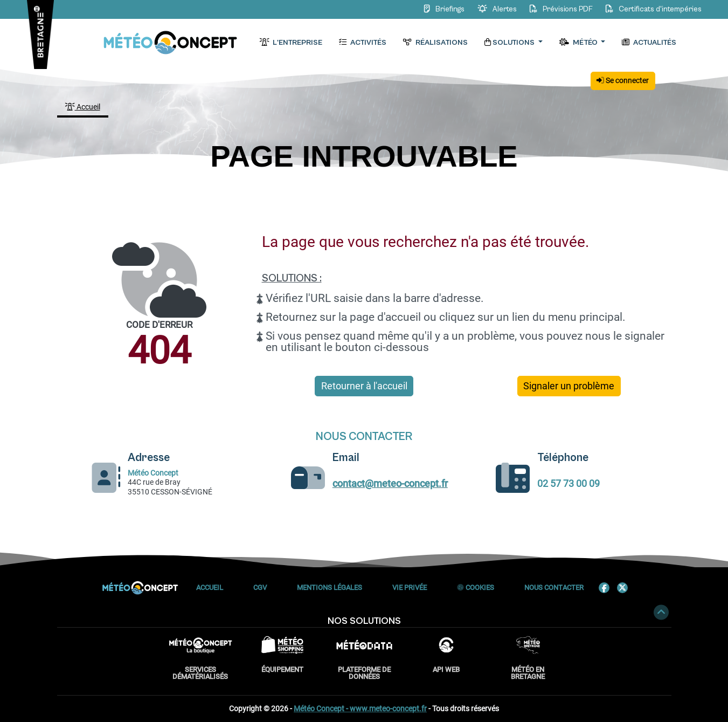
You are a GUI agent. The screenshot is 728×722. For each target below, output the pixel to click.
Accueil (83, 107)
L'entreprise (292, 43)
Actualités (649, 43)
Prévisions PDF (560, 9)
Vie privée (410, 587)
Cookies (476, 587)
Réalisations (436, 43)
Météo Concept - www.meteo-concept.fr (360, 709)
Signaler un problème (569, 386)
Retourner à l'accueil (364, 386)
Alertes (496, 9)
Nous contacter (554, 587)
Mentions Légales (330, 587)
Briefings (443, 9)
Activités (363, 43)
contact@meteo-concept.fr (390, 484)
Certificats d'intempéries (652, 9)
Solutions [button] (511, 43)
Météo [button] (580, 43)
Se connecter (623, 80)
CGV (260, 587)
